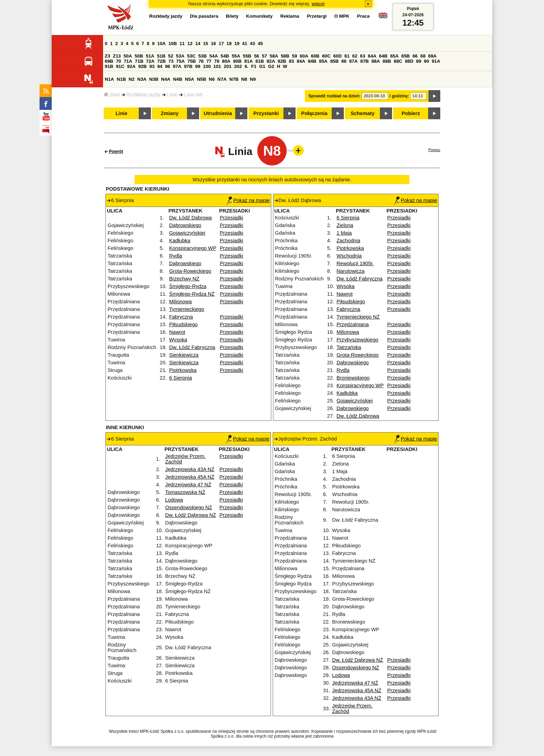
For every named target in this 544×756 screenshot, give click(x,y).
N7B (234, 79)
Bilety (232, 16)
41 (245, 44)
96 (168, 66)
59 (295, 56)
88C (398, 61)
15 (206, 44)
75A (180, 61)
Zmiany (169, 113)
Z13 (117, 56)
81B (260, 61)
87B (365, 61)
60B (315, 56)
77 (209, 61)
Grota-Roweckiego (190, 271)
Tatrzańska (349, 347)
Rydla (175, 256)
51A (150, 56)
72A (150, 61)
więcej (318, 4)
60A (304, 56)
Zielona (345, 225)
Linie (172, 95)
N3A (142, 79)
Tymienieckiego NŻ (358, 317)
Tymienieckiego (186, 309)
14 (198, 44)
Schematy (362, 113)
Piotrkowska (183, 370)
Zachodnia (348, 241)
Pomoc (434, 150)
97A (177, 66)
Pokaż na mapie (248, 200)
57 (265, 56)
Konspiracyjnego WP (193, 248)
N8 (244, 79)
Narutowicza (351, 271)
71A (128, 61)
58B (285, 56)
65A (394, 56)
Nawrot (177, 332)
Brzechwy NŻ (184, 279)
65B (406, 56)
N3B (154, 79)
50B (139, 56)
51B (161, 56)
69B (109, 61)
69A (432, 56)
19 (237, 44)
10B (172, 44)
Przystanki (266, 113)
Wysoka (178, 340)
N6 (212, 79)
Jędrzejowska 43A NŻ (190, 469)
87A (353, 61)
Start (112, 95)
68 (423, 56)
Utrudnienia (218, 113)
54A (214, 56)
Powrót (116, 151)
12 (190, 44)
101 (217, 66)
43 (252, 44)
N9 (253, 79)
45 (260, 44)
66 (415, 56)
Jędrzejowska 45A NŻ (190, 477)
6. (246, 66)
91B (109, 66)
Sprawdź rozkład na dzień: (334, 96)
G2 (271, 66)
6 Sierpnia (180, 378)
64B (383, 56)
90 (427, 61)
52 (171, 56)
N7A (222, 79)
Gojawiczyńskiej (187, 233)
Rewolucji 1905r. (355, 263)
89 (419, 61)
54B (225, 56)
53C (191, 56)
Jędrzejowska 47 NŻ (188, 485)
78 (217, 61)
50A (128, 56)
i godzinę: (399, 96)
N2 (132, 79)
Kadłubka (180, 241)
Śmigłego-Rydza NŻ (192, 294)
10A (161, 44)
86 (344, 61)
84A (301, 61)
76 (201, 61)
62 (355, 56)
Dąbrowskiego (185, 225)
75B (192, 61)
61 (347, 56)
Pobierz (411, 113)
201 (228, 66)
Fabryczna (181, 317)
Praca (363, 16)
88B (387, 61)
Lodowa (174, 500)
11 (182, 44)
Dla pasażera (204, 16)
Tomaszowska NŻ (185, 492)
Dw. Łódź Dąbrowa (190, 218)
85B (334, 61)
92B (142, 66)
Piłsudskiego (183, 324)
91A (436, 61)
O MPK (342, 16)
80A (226, 61)
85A (323, 61)
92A (131, 66)
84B (312, 61)
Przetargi (317, 16)
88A (376, 61)
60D (338, 56)
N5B (201, 79)
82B (282, 61)
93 (152, 66)
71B (139, 61)
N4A (166, 79)
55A (236, 56)
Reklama (290, 16)
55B (247, 56)
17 (221, 44)
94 (160, 66)
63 (363, 56)
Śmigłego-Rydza (188, 286)
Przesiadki (232, 218)
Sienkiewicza (184, 355)
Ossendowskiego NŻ (189, 507)
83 (292, 61)
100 (207, 66)
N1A (109, 79)
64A (372, 56)
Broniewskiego (353, 378)
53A (180, 56)
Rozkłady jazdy (143, 95)
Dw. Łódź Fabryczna (192, 347)
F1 (254, 66)
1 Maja (344, 233)
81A (248, 61)
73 (171, 61)
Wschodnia (349, 256)
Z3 (108, 56)
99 (198, 66)
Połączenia (314, 113)
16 (214, 44)
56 (257, 56)
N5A (190, 79)
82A (271, 61)
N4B (178, 79)
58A (274, 56)
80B (237, 61)
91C (120, 66)
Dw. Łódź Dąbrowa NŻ (191, 515)
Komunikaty (259, 16)
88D (409, 61)
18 (229, 44)
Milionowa (180, 302)
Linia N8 (193, 95)
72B (161, 61)
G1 (262, 66)
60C (326, 56)
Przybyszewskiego (358, 340)
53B (202, 56)
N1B (121, 79)
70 (118, 61)
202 (238, 66)
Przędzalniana (353, 324)
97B (188, 66)
